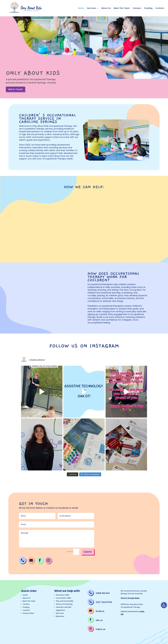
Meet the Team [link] (122, 8)
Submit (88, 552)
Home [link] (81, 8)
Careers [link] (137, 8)
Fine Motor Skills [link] (63, 595)
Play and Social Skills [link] (65, 601)
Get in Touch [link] (15, 89)
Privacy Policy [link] (28, 613)
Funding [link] (148, 8)
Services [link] (91, 8)
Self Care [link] (60, 613)
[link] (164, 605)
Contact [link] (160, 8)
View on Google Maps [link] (130, 598)
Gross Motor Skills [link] (64, 598)
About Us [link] (106, 8)
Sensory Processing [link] (64, 604)
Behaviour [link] (60, 616)
